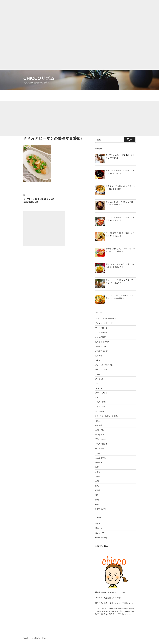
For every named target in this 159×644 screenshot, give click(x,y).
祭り (97, 495)
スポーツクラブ (101, 393)
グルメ (98, 374)
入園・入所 (100, 430)
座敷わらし (100, 462)
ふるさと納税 (100, 402)
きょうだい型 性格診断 (104, 365)
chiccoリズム (39, 78)
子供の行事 (100, 449)
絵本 (97, 504)
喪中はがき (100, 435)
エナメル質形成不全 (103, 332)
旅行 (97, 467)
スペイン (99, 388)
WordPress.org (101, 538)
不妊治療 (99, 425)
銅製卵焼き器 (100, 509)
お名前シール (100, 346)
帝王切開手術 (100, 458)
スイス (98, 384)
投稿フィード (100, 528)
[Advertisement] (75, 17)
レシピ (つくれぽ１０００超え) (107, 416)
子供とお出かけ (101, 439)
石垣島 (98, 490)
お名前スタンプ (101, 351)
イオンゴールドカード (104, 323)
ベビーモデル (100, 407)
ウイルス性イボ (101, 328)
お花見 (98, 360)
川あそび (99, 453)
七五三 (98, 421)
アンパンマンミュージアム (106, 318)
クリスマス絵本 (101, 370)
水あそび (99, 476)
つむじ (98, 397)
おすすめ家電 (100, 337)
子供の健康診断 (101, 444)
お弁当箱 (99, 356)
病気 (97, 486)
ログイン (99, 524)
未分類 (98, 472)
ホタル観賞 (100, 411)
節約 (97, 500)
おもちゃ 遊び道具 (102, 342)
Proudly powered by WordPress (35, 638)
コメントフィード (102, 533)
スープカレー (100, 379)
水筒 (97, 481)
